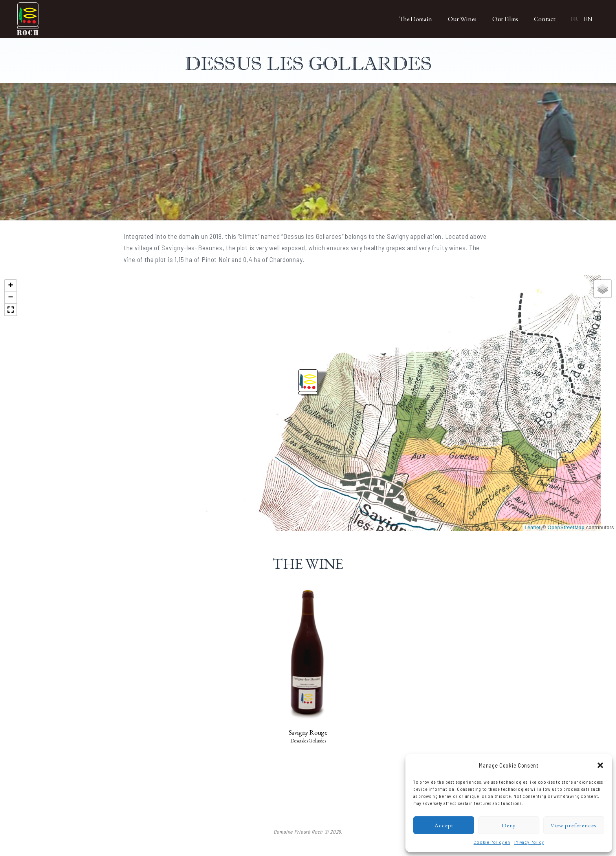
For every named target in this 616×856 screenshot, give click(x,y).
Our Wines (462, 19)
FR (575, 19)
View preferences (574, 825)
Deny (509, 825)
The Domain (416, 19)
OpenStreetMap (566, 528)
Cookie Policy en (492, 842)
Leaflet (533, 528)
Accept (444, 825)
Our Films (505, 19)
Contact (545, 19)
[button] (600, 765)
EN (588, 19)
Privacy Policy (529, 842)
